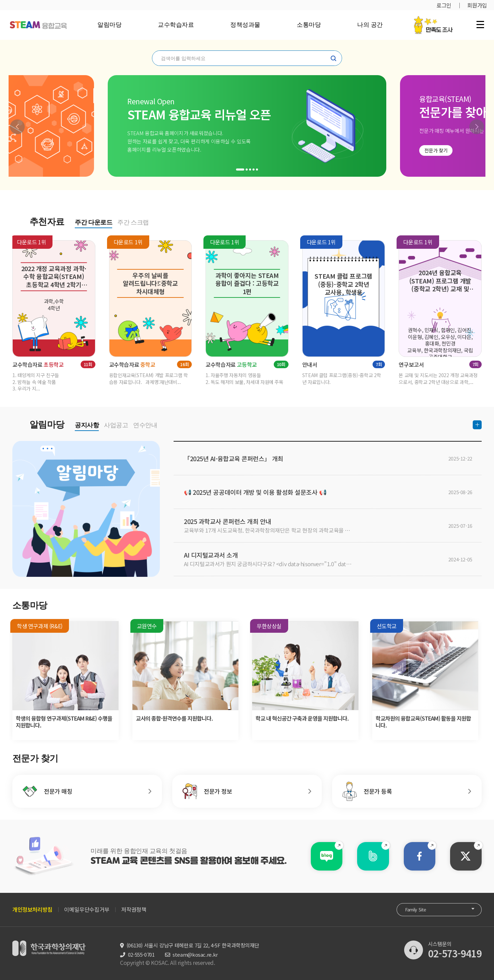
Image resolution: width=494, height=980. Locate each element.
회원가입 (477, 5)
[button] (17, 127)
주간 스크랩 (133, 222)
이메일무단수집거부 (87, 909)
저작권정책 (134, 909)
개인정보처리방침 (32, 909)
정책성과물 (245, 25)
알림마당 (109, 25)
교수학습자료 (176, 25)
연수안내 (145, 425)
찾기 (333, 58)
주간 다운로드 (93, 222)
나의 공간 (370, 25)
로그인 (444, 5)
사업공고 (116, 425)
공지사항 (87, 425)
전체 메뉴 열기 (480, 24)
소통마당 (309, 25)
